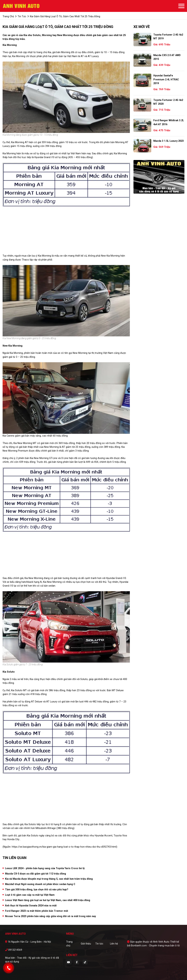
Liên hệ (114, 944)
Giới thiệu (86, 944)
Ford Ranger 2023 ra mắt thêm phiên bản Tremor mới (37, 911)
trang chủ (8, 16)
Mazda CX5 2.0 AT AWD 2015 (167, 57)
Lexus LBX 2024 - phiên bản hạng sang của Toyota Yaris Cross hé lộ (45, 868)
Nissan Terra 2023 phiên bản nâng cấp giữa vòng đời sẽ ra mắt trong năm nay (50, 916)
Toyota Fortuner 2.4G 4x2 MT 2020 (168, 102)
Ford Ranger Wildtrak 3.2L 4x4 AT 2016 (169, 122)
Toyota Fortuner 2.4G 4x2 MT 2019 (168, 37)
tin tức (22, 16)
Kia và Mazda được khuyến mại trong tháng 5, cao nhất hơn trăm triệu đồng (49, 879)
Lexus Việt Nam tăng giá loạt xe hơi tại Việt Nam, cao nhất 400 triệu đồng (48, 900)
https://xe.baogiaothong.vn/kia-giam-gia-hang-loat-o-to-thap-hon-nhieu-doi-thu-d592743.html (64, 847)
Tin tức (99, 944)
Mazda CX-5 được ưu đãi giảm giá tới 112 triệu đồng (35, 874)
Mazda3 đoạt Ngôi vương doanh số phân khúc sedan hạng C (40, 884)
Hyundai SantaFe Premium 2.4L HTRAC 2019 (166, 79)
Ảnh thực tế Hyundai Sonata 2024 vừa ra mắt (31, 906)
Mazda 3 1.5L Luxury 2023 (169, 141)
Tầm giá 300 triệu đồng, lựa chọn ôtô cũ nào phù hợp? (37, 889)
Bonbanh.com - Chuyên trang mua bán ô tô (155, 946)
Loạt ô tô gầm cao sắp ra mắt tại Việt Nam (30, 895)
